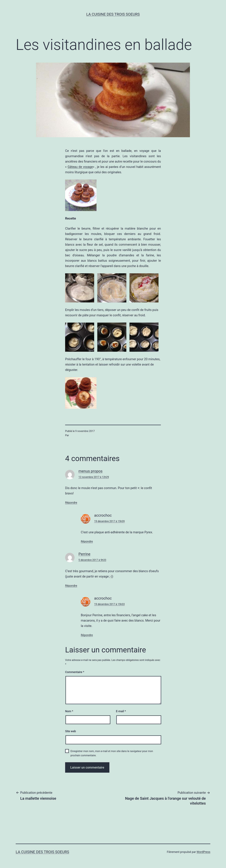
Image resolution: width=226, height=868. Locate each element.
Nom (69, 711)
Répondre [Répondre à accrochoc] (87, 541)
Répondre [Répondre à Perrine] (71, 586)
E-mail (121, 711)
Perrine (84, 554)
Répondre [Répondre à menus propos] (71, 503)
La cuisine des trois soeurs (113, 14)
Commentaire (75, 672)
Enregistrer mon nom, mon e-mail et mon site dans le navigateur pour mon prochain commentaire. (112, 753)
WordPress (203, 852)
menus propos (90, 471)
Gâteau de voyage (80, 167)
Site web (71, 731)
